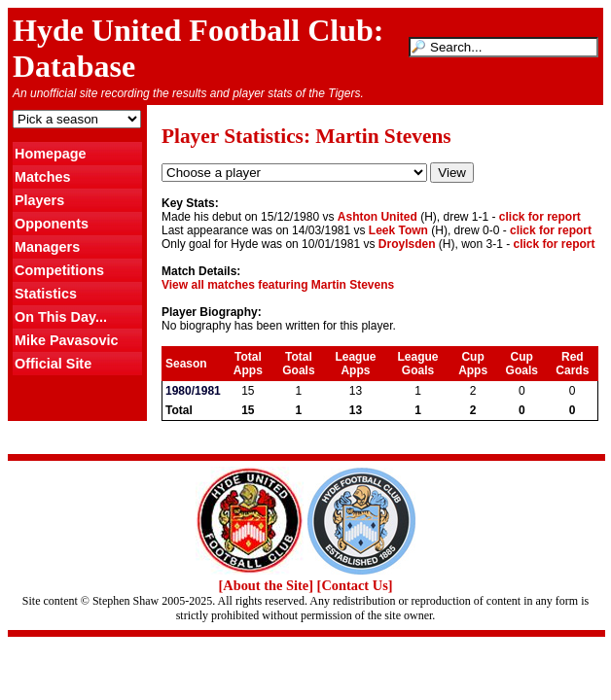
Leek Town (398, 230)
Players (39, 200)
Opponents (52, 224)
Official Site (53, 364)
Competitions (59, 270)
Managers (47, 247)
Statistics (46, 294)
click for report (540, 217)
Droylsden (407, 244)
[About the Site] (266, 585)
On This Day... (61, 317)
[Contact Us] (355, 585)
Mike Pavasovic (66, 340)
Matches (43, 177)
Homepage (51, 154)
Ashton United (377, 217)
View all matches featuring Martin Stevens (278, 285)
